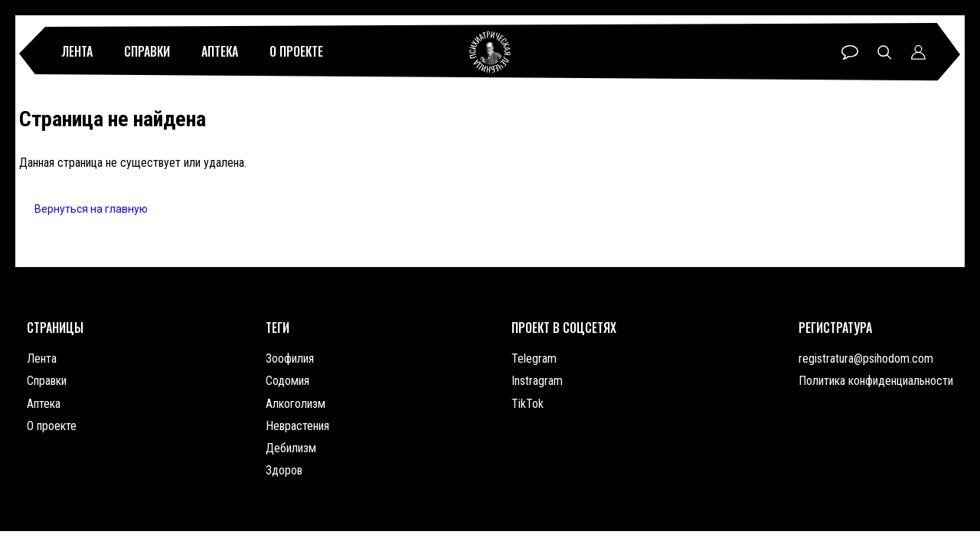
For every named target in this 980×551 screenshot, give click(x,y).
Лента (77, 51)
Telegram (534, 359)
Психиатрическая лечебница (490, 52)
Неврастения (297, 426)
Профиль (918, 52)
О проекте (296, 51)
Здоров (284, 470)
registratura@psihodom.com (866, 359)
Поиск (885, 52)
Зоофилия (290, 359)
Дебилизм (291, 448)
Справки (147, 51)
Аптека (220, 51)
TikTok (528, 404)
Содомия (287, 381)
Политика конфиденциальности (876, 381)
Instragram (537, 381)
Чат (850, 52)
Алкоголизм (296, 404)
